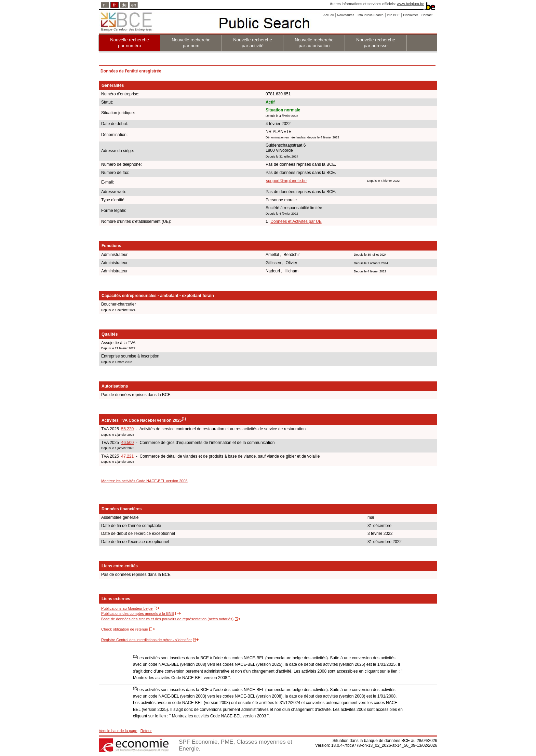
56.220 (127, 429)
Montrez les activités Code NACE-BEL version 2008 (144, 481)
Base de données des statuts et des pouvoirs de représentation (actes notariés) (167, 619)
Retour (146, 731)
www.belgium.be (411, 4)
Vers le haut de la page (118, 731)
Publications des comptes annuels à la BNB (138, 613)
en (134, 5)
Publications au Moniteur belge (127, 608)
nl (105, 5)
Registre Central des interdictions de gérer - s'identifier (146, 640)
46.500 (127, 443)
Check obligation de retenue (125, 629)
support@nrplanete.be (286, 181)
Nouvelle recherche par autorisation (314, 43)
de (124, 5)
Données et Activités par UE (296, 221)
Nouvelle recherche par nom (191, 43)
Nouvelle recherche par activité (253, 43)
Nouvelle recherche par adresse (376, 43)
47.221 (127, 456)
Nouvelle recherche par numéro (130, 43)
